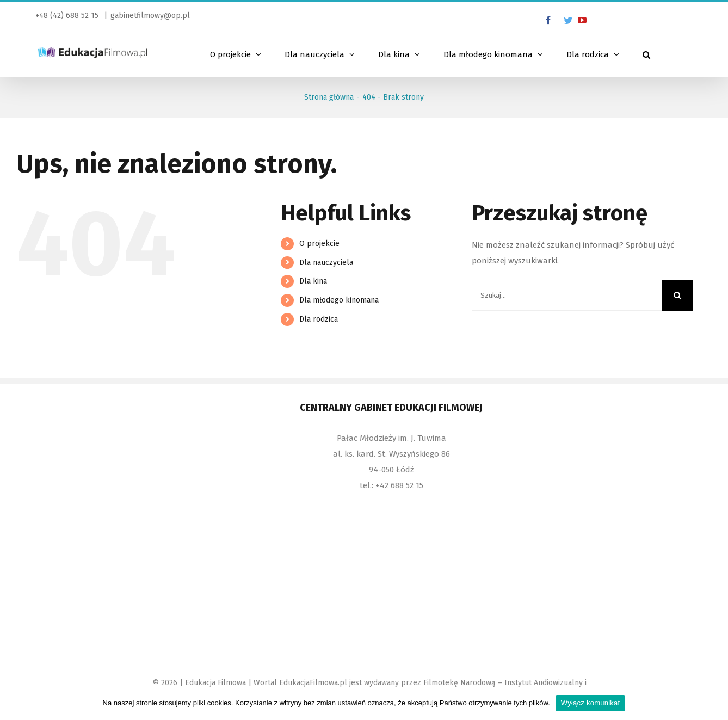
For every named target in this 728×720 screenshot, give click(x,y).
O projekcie (319, 244)
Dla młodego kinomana (339, 300)
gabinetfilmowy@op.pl (150, 16)
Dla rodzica (319, 319)
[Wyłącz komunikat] (714, 703)
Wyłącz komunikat (591, 703)
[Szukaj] (646, 53)
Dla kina (313, 281)
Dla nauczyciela (326, 263)
